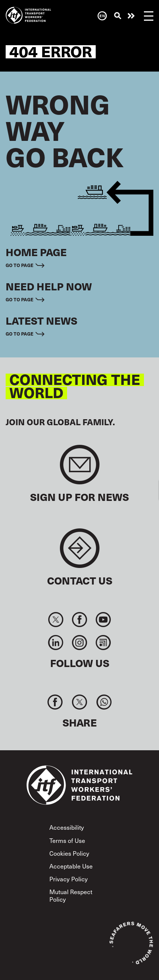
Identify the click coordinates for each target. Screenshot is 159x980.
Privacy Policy (69, 879)
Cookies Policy (69, 853)
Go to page (20, 265)
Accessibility (67, 827)
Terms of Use (67, 840)
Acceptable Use (71, 866)
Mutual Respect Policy (71, 895)
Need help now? (131, 16)
